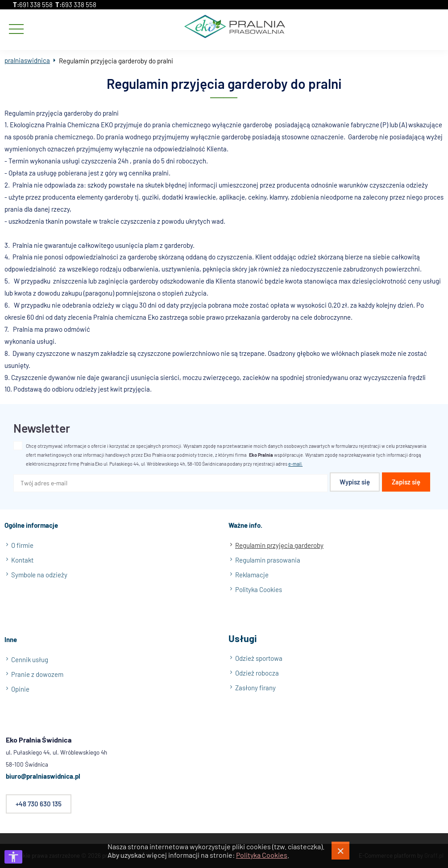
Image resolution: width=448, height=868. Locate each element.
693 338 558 (79, 5)
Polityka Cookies (262, 855)
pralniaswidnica (27, 60)
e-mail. (295, 464)
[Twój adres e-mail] (170, 484)
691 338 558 (36, 5)
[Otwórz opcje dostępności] (13, 857)
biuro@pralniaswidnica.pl (43, 776)
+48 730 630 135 (39, 804)
